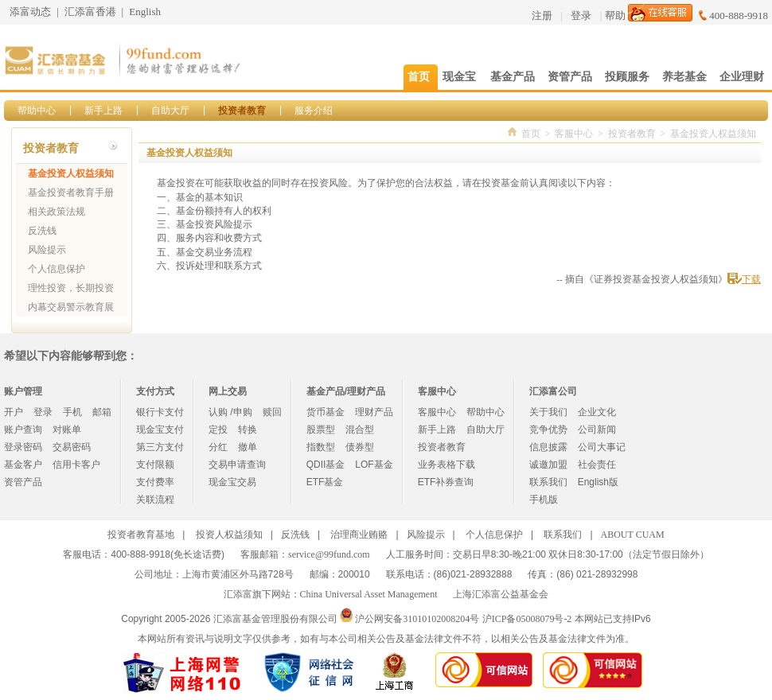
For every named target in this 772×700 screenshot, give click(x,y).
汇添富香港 (90, 12)
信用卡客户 (76, 465)
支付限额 (155, 465)
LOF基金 (374, 465)
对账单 (67, 430)
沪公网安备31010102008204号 (417, 619)
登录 (581, 16)
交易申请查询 (237, 465)
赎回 (272, 412)
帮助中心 (37, 111)
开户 (14, 412)
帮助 (615, 16)
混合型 (360, 430)
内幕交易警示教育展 (71, 307)
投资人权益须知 (229, 535)
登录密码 (23, 447)
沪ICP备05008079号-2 (527, 619)
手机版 (544, 500)
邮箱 (102, 412)
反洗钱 (42, 231)
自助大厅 (170, 111)
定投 (218, 430)
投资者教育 (242, 111)
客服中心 (574, 134)
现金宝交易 (232, 482)
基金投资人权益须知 (71, 173)
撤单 (248, 447)
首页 (531, 134)
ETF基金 (325, 482)
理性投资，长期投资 (71, 288)
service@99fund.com (329, 554)
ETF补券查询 (446, 482)
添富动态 (30, 12)
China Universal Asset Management (369, 594)
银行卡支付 (160, 412)
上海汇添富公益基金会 (501, 594)
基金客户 (23, 465)
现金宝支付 (160, 430)
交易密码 (72, 447)
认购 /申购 (230, 412)
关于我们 (548, 412)
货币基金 (326, 412)
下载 (751, 279)
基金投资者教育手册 (71, 192)
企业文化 (597, 412)
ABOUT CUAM (633, 535)
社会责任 (597, 465)
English (145, 12)
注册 (542, 16)
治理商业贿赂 (359, 535)
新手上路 (103, 111)
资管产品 (23, 482)
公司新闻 (597, 430)
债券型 (360, 447)
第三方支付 (160, 447)
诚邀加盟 (548, 465)
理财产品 (374, 412)
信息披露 (548, 447)
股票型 (321, 430)
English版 (598, 482)
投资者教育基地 (141, 535)
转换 (248, 430)
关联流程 (155, 500)
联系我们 (548, 482)
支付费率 (155, 482)
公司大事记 (602, 447)
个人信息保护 (57, 269)
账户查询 (23, 430)
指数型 (321, 447)
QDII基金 (326, 465)
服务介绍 (314, 111)
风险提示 (47, 250)
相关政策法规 (57, 212)
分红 (218, 447)
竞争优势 (548, 430)
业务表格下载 (446, 465)
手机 (72, 412)
